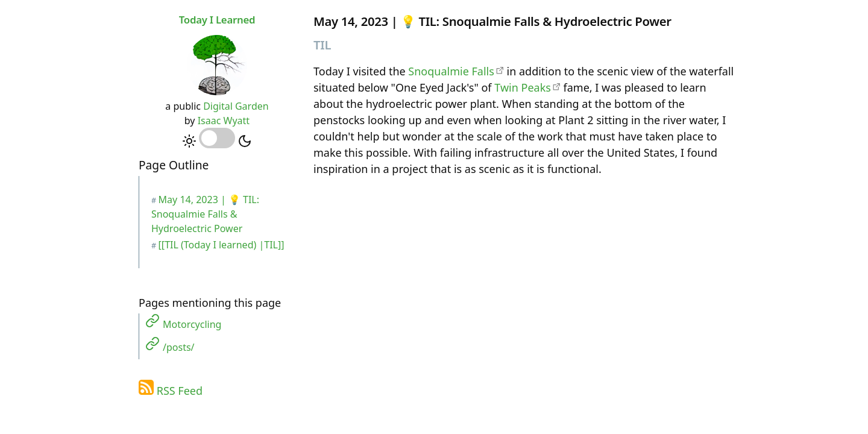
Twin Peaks (523, 87)
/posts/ (179, 347)
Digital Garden (236, 106)
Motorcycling (192, 324)
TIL (322, 45)
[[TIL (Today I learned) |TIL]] (222, 245)
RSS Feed (180, 391)
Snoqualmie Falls (451, 71)
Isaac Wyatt (224, 121)
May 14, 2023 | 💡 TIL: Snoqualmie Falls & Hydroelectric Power (205, 214)
